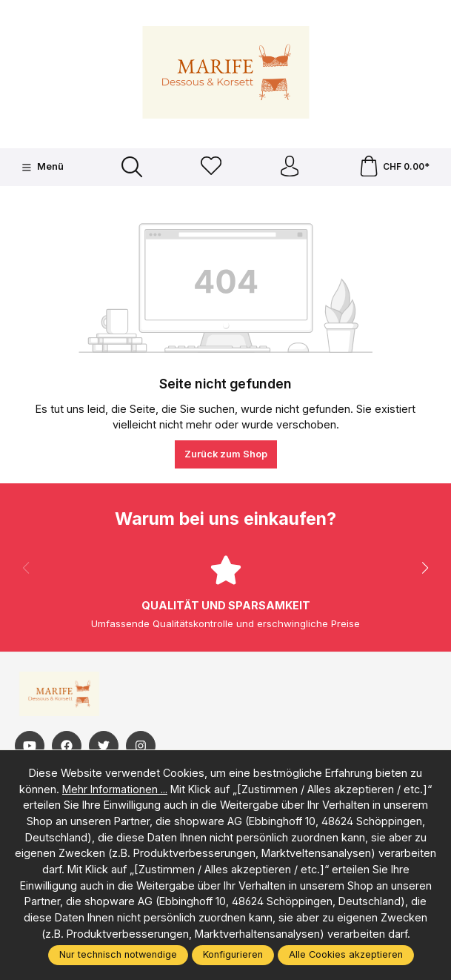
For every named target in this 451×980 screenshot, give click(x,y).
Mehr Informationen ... (115, 789)
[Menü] (42, 168)
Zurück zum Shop (226, 456)
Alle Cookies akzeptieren (346, 954)
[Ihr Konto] (290, 168)
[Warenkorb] (394, 168)
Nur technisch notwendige (118, 954)
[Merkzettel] (210, 168)
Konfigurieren (233, 954)
